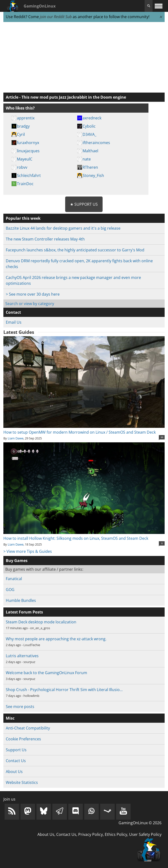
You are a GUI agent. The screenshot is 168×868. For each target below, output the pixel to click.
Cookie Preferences (23, 739)
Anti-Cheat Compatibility (28, 728)
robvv (22, 167)
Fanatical (14, 579)
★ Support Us (84, 204)
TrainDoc (25, 184)
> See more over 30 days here (33, 294)
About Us (14, 772)
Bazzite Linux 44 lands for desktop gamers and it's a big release (63, 228)
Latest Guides (19, 332)
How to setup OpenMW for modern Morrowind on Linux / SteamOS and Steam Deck (84, 429)
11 (162, 437)
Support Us (16, 750)
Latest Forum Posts (24, 612)
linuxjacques (28, 151)
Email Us (14, 322)
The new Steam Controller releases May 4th (45, 239)
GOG (10, 590)
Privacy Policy (91, 834)
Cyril (21, 134)
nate (87, 159)
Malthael (90, 151)
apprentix (26, 118)
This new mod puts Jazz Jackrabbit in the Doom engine (74, 97)
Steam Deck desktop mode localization (41, 622)
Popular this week (23, 218)
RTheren (90, 167)
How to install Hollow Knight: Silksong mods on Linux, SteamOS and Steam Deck (84, 535)
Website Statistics (22, 782)
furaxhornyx (28, 143)
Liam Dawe (16, 438)
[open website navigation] (159, 6)
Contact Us (16, 761)
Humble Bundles (21, 600)
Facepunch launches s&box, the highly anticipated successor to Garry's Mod (75, 250)
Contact (13, 312)
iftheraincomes (96, 143)
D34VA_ (89, 134)
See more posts (20, 707)
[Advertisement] (84, 58)
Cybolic (89, 126)
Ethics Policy (116, 834)
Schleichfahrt (29, 175)
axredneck (92, 118)
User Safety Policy (145, 834)
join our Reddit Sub (56, 17)
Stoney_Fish (93, 175)
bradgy (23, 126)
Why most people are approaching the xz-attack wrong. (56, 639)
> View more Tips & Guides (28, 551)
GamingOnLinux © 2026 (140, 823)
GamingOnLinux (40, 6)
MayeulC (25, 159)
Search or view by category (30, 304)
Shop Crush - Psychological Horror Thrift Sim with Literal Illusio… (64, 690)
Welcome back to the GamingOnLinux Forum (46, 673)
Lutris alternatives (22, 656)
